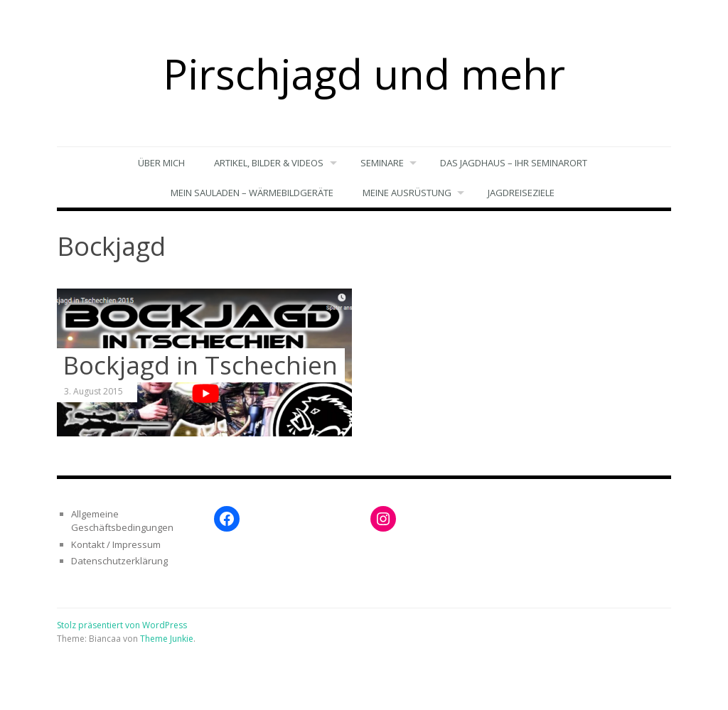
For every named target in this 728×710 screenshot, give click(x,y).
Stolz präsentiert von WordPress (122, 625)
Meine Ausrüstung (406, 193)
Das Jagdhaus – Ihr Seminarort (514, 163)
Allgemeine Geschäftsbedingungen (122, 521)
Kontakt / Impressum (116, 544)
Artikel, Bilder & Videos (268, 163)
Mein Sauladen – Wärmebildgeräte (251, 193)
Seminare (382, 163)
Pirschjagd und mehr (364, 73)
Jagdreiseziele (522, 193)
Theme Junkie (167, 639)
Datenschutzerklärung (119, 561)
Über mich (161, 163)
